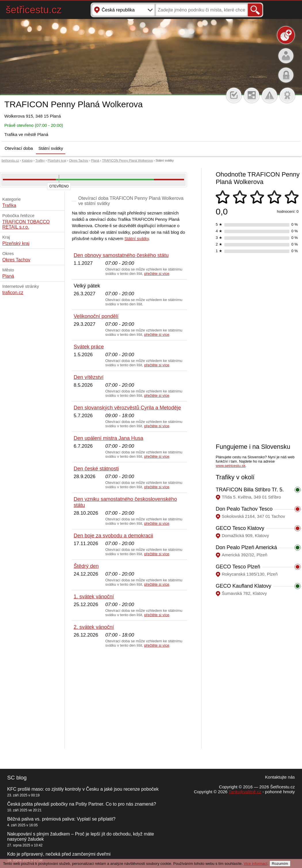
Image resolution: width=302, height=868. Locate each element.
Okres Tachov (79, 160)
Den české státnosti (96, 469)
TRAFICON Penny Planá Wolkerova (127, 160)
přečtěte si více (157, 274)
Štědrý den (86, 566)
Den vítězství (89, 377)
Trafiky (40, 160)
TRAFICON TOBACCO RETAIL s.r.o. (26, 224)
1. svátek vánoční (94, 597)
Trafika (9, 205)
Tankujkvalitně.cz (245, 792)
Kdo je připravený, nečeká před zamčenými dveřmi (59, 854)
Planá (95, 160)
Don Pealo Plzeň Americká (246, 547)
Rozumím (280, 864)
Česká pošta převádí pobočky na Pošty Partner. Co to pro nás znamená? (82, 804)
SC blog (17, 778)
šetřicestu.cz (34, 10)
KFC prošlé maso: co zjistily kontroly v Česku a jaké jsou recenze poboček (83, 789)
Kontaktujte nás (280, 777)
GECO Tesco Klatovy (240, 528)
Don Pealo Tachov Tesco (244, 509)
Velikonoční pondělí (96, 316)
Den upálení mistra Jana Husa (108, 438)
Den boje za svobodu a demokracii (113, 536)
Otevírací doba (19, 148)
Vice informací (255, 864)
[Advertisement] (129, 698)
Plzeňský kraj (57, 160)
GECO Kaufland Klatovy (243, 586)
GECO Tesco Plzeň (238, 567)
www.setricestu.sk (231, 466)
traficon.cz (13, 293)
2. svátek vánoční (94, 627)
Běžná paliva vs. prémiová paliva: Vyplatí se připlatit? (61, 819)
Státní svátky (51, 148)
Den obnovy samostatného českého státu (121, 255)
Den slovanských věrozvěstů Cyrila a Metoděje (127, 408)
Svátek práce (89, 347)
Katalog (27, 160)
